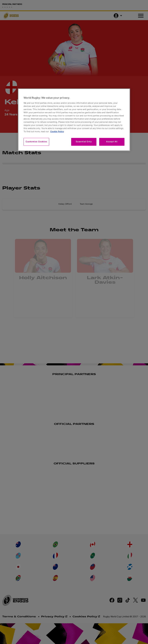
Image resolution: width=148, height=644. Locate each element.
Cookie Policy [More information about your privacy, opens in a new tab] (57, 132)
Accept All (112, 142)
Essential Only (84, 142)
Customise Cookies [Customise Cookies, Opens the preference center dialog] (36, 142)
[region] (74, 120)
